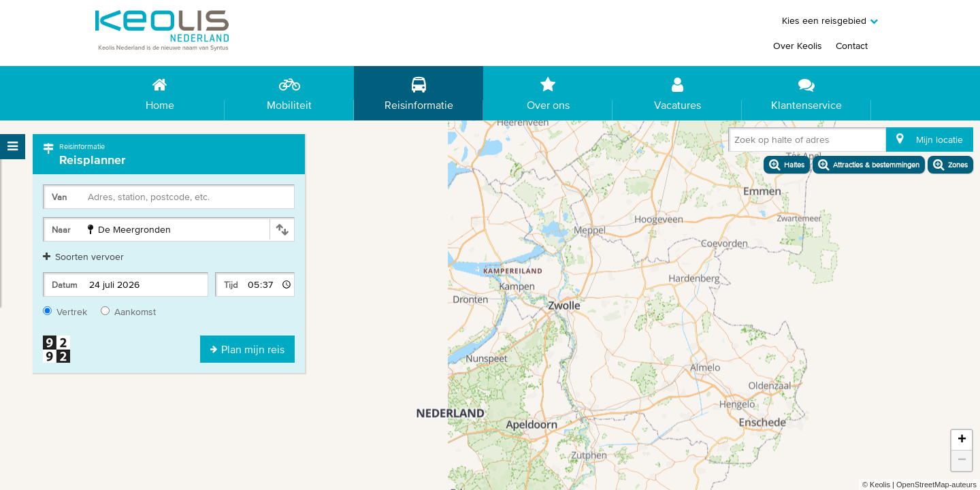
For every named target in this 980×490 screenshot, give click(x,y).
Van (59, 197)
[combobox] (737, 142)
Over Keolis (798, 46)
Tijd (231, 285)
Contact (852, 46)
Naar (61, 230)
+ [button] (962, 440)
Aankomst (128, 312)
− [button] (962, 461)
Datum (65, 285)
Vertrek (65, 312)
